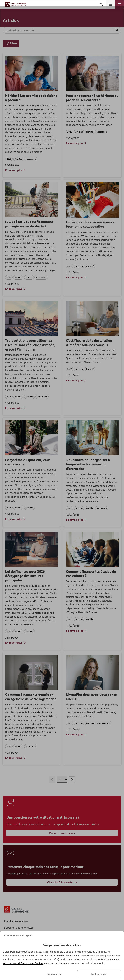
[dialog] (62, 490)
